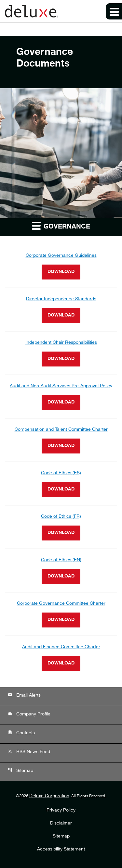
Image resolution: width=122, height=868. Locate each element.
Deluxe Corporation (49, 796)
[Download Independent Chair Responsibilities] (61, 353)
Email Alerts (24, 695)
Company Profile (29, 714)
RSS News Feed (29, 752)
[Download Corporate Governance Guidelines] (61, 266)
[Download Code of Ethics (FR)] (61, 527)
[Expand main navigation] (114, 11)
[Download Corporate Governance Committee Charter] (61, 614)
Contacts (21, 733)
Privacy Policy (61, 811)
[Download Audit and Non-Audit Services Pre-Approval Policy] (61, 397)
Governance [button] (61, 226)
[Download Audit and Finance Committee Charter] (61, 657)
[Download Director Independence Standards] (61, 310)
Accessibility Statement (61, 849)
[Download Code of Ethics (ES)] (61, 484)
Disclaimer (61, 824)
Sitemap (20, 770)
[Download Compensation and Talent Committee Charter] (61, 440)
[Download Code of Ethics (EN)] (61, 570)
